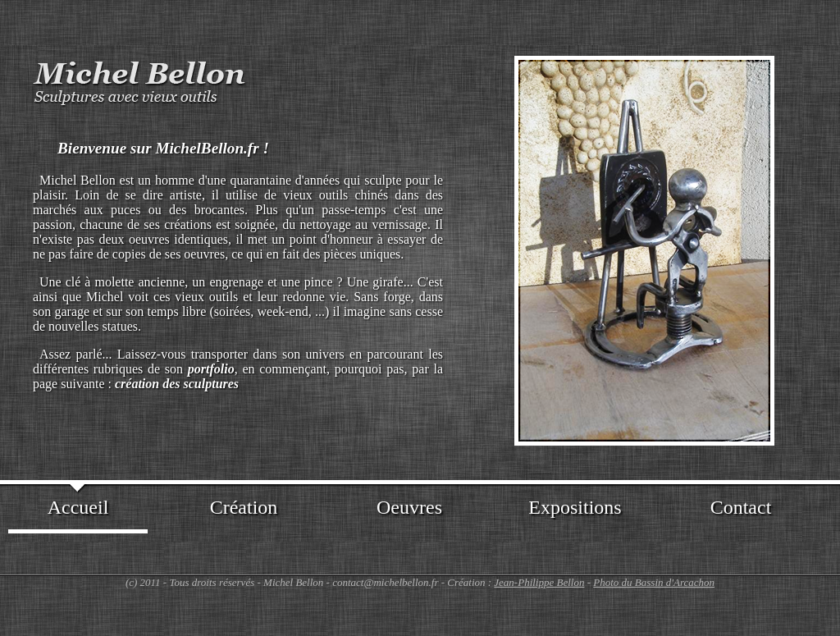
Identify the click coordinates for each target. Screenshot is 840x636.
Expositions (575, 507)
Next (794, 243)
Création (244, 507)
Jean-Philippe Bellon (539, 582)
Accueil (78, 507)
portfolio (211, 369)
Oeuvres (409, 507)
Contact (741, 507)
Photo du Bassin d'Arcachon (654, 582)
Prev (495, 243)
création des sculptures (177, 384)
